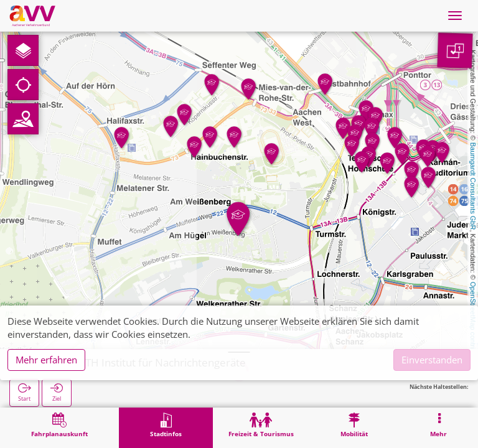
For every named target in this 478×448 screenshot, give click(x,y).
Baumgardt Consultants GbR (473, 186)
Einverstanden (432, 360)
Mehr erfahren (46, 360)
